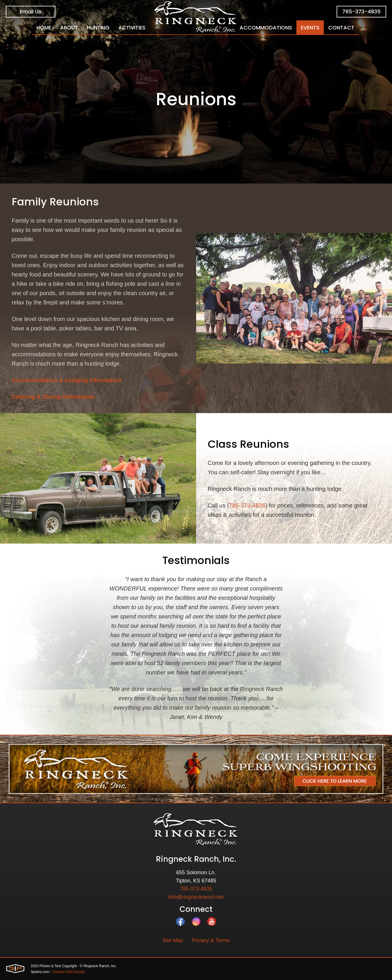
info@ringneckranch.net (196, 897)
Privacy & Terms (211, 940)
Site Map (173, 940)
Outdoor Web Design (69, 972)
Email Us (31, 12)
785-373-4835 (361, 12)
